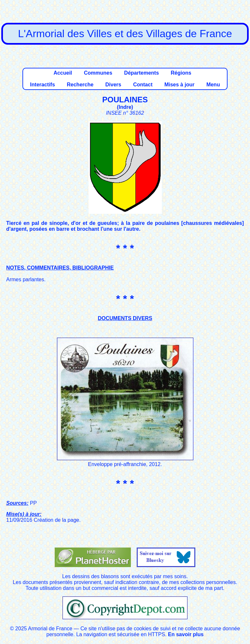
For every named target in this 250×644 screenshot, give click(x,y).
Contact (143, 85)
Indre (125, 107)
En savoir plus (186, 634)
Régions (181, 73)
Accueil (63, 73)
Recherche (80, 85)
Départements (141, 73)
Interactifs (42, 85)
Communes (98, 73)
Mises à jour (179, 85)
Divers (113, 85)
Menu (213, 85)
